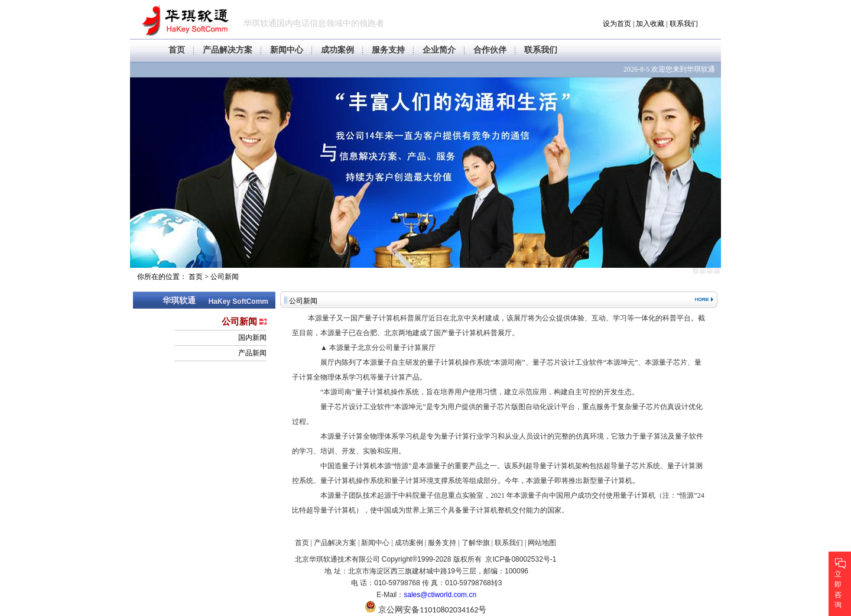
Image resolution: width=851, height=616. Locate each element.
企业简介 (439, 50)
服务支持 (388, 50)
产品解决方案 (228, 50)
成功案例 (337, 50)
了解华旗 (476, 543)
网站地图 (542, 543)
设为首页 (617, 24)
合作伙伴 (490, 50)
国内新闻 (252, 338)
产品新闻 (252, 353)
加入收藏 (650, 24)
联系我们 (684, 24)
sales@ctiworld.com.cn (440, 595)
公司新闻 (225, 277)
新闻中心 (287, 50)
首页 (177, 50)
